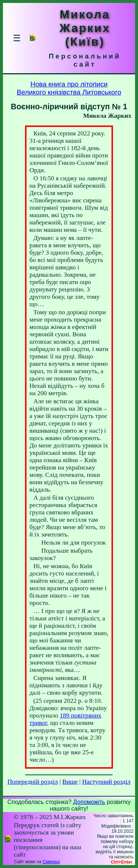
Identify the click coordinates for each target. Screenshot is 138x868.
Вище (70, 782)
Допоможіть (89, 802)
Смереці (51, 862)
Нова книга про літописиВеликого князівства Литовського (69, 88)
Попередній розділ (33, 782)
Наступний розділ (106, 782)
